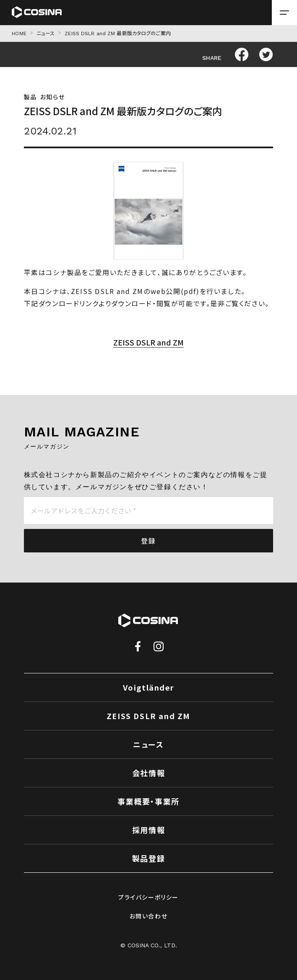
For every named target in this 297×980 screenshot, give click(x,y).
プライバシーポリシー (148, 897)
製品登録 (148, 858)
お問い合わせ (149, 916)
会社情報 (148, 773)
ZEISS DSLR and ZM (148, 342)
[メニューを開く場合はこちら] (284, 13)
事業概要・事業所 (148, 801)
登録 (148, 541)
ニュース (46, 34)
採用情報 (148, 830)
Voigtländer (149, 687)
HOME (19, 34)
